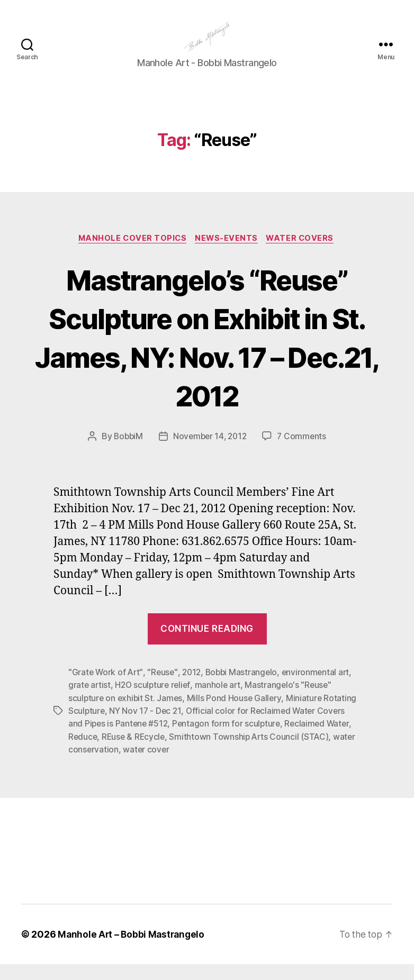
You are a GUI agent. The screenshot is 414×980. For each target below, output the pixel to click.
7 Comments (304, 453)
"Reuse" (164, 689)
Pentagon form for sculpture (229, 740)
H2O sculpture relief (155, 702)
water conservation (106, 765)
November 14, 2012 (210, 453)
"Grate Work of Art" (106, 689)
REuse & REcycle (135, 752)
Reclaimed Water (322, 740)
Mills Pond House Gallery (237, 714)
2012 (194, 689)
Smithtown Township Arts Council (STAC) (253, 752)
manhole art (221, 702)
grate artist (90, 702)
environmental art (321, 689)
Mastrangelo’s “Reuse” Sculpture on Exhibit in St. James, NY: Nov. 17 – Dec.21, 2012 (207, 353)
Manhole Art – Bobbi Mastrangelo (133, 950)
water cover (172, 765)
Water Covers (304, 255)
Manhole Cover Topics (130, 255)
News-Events (228, 255)
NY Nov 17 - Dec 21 (147, 727)
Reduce (83, 752)
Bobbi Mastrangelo (245, 689)
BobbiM (126, 453)
